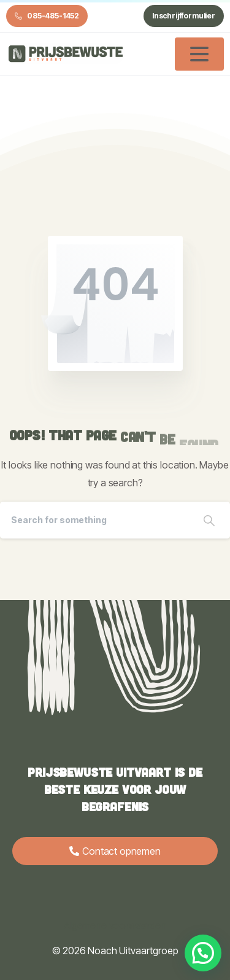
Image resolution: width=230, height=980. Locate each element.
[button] (203, 953)
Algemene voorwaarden (115, 925)
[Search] (94, 520)
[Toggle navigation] (199, 54)
